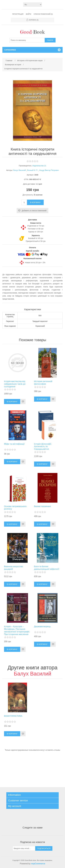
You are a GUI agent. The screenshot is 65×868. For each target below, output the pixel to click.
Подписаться (44, 848)
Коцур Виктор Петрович (49, 170)
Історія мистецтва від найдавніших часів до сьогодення (15, 384)
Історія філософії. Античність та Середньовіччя (43, 447)
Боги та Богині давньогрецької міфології (47, 568)
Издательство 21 (39, 166)
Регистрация (18, 14)
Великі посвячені (42, 506)
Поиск (50, 40)
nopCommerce (38, 864)
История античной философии (43, 383)
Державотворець (42, 626)
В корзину (35, 202)
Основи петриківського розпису (15, 508)
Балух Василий (19, 170)
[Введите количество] (24, 202)
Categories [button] (10, 50)
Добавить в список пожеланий (34, 211)
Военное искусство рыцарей (14, 568)
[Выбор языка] (32, 5)
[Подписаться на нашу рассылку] (24, 848)
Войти (29, 14)
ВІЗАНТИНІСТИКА (13, 716)
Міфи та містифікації (14, 444)
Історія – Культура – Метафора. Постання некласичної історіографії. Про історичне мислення (17, 630)
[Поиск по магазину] (27, 40)
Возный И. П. (33, 170)
